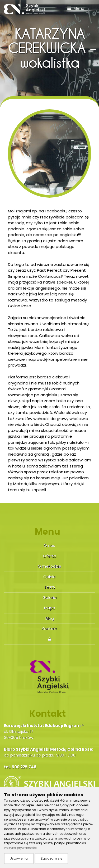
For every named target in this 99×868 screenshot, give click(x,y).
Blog (50, 618)
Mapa (50, 608)
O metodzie (49, 566)
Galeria (49, 598)
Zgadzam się (51, 858)
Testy (50, 587)
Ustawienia (19, 858)
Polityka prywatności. (21, 848)
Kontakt (49, 629)
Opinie (49, 577)
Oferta (50, 556)
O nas (49, 545)
